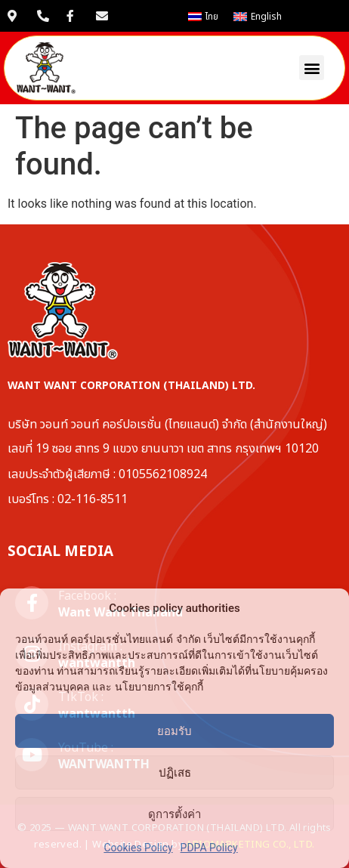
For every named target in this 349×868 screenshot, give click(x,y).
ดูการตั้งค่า (174, 814)
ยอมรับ (174, 731)
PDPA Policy (209, 848)
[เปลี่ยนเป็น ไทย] (203, 17)
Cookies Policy (138, 848)
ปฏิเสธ (175, 773)
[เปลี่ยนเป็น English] (258, 17)
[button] (312, 68)
